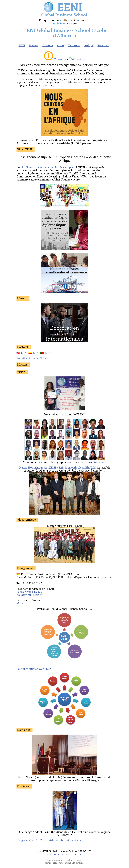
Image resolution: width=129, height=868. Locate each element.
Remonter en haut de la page (64, 854)
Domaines (23, 730)
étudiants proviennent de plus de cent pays (48, 168)
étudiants (98, 462)
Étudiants (23, 786)
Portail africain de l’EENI (32, 358)
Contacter (60, 59)
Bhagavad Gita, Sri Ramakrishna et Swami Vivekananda (51, 840)
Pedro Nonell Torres (29, 592)
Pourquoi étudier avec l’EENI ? (35, 669)
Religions (103, 45)
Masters (34, 45)
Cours (61, 45)
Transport (74, 45)
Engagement (25, 568)
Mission (22, 365)
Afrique (89, 45)
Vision (21, 372)
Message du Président (30, 595)
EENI (22, 45)
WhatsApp (77, 59)
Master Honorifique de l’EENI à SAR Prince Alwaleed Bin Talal (58, 468)
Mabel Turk (24, 603)
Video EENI (25, 150)
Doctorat (48, 45)
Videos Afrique (26, 520)
